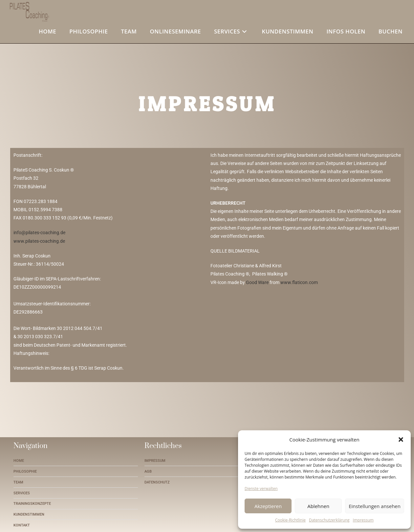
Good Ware (257, 282)
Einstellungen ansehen (375, 506)
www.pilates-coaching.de (39, 241)
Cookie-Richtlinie (290, 520)
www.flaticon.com (299, 282)
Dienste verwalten (261, 489)
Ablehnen (318, 506)
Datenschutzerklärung (329, 520)
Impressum (363, 520)
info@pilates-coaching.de (39, 233)
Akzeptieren (268, 506)
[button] (401, 440)
